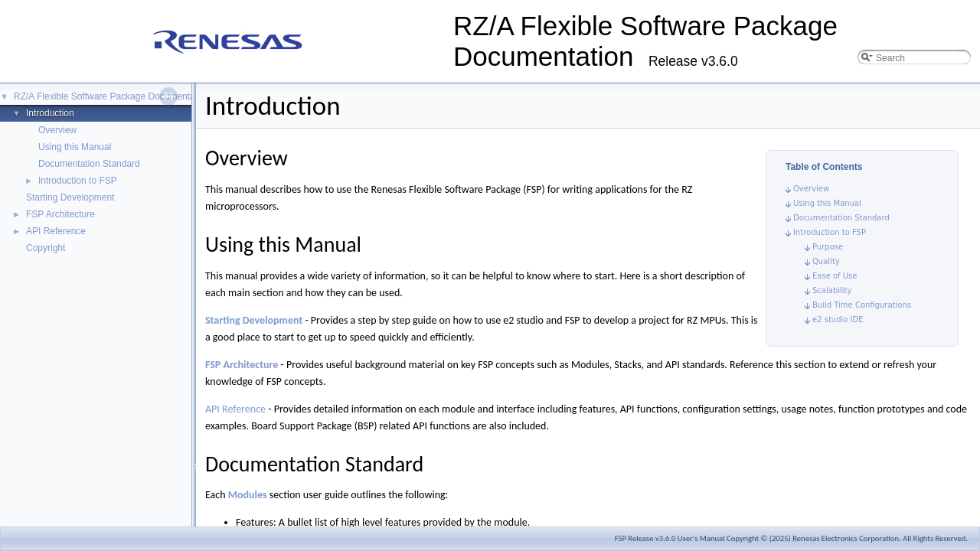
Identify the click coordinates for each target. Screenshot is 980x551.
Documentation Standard (89, 164)
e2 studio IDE (838, 320)
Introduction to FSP (78, 181)
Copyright (46, 248)
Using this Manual (75, 147)
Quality (826, 261)
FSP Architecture (60, 214)
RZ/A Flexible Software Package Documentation (112, 96)
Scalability (832, 290)
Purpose (828, 247)
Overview (57, 130)
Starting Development (70, 197)
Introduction (50, 113)
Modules (248, 495)
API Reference (56, 231)
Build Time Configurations (862, 305)
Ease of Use (835, 276)
